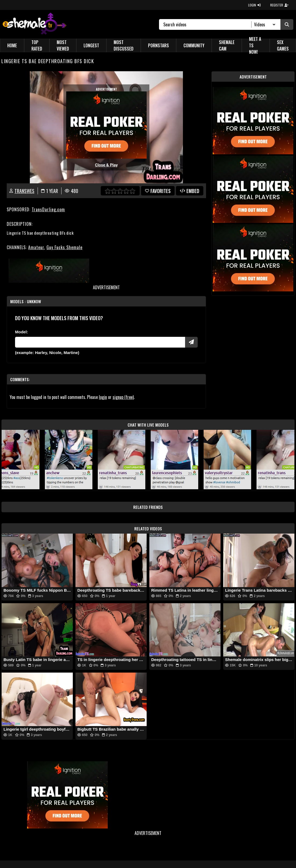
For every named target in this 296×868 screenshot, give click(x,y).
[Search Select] (264, 24)
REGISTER (279, 5)
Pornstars (158, 45)
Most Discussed (124, 45)
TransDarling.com (48, 209)
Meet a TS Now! (255, 45)
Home (12, 45)
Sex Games (283, 45)
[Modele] (100, 342)
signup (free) (123, 397)
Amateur (36, 247)
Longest (91, 45)
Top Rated (37, 45)
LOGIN (254, 5)
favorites (158, 191)
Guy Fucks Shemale (64, 247)
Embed (190, 191)
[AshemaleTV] (35, 24)
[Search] (207, 24)
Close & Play (107, 165)
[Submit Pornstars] (191, 342)
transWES (24, 191)
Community (194, 45)
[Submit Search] (287, 24)
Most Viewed (63, 45)
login (103, 397)
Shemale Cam (227, 45)
